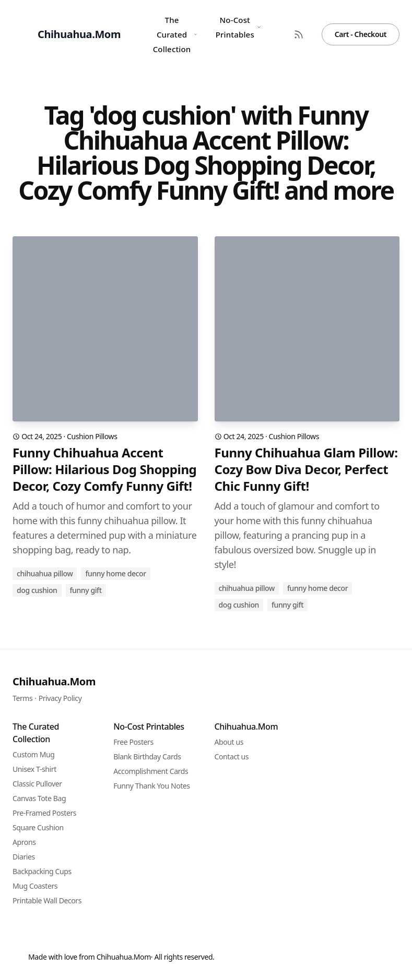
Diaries (24, 857)
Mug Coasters (35, 886)
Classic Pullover (37, 784)
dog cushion (37, 590)
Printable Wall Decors (47, 900)
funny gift (86, 590)
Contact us (232, 757)
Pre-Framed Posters (44, 813)
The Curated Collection (175, 34)
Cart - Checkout (361, 34)
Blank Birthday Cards (147, 757)
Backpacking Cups (42, 871)
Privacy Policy (60, 698)
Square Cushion (38, 827)
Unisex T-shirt (34, 769)
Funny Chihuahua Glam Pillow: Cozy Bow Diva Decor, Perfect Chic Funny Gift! (306, 469)
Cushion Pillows (92, 436)
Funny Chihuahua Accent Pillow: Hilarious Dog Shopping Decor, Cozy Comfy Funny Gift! (104, 469)
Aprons (24, 842)
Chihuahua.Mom (54, 681)
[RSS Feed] (299, 34)
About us (229, 742)
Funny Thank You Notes (151, 786)
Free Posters (133, 742)
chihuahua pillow (45, 573)
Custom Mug (33, 754)
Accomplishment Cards (151, 771)
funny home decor (115, 573)
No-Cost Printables (238, 27)
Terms (22, 698)
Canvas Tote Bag (39, 798)
